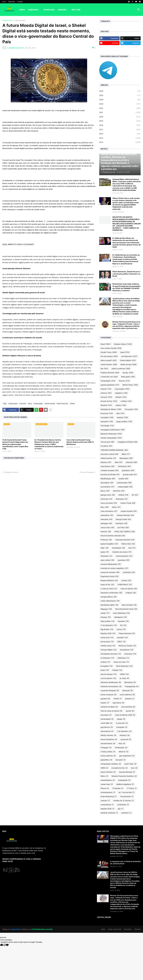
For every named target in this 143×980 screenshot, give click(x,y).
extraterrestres (108, 744)
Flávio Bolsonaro (124, 666)
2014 (120, 142)
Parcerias (128, 929)
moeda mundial (50, 404)
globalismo (128, 470)
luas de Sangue (109, 674)
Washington (126, 458)
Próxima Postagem (87, 472)
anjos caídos (107, 560)
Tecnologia (49, 10)
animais (126, 580)
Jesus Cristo (107, 528)
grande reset (130, 475)
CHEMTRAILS (125, 585)
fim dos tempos (109, 356)
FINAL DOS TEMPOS (125, 532)
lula (104, 369)
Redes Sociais (129, 365)
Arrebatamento (108, 792)
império (105, 703)
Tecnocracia (107, 442)
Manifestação (108, 479)
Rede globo (128, 377)
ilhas (122, 744)
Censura (106, 397)
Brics (105, 507)
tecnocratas (107, 642)
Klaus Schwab (129, 605)
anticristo (131, 462)
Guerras (124, 381)
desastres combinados (111, 593)
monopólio (122, 727)
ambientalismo (108, 780)
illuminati (106, 405)
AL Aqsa (124, 678)
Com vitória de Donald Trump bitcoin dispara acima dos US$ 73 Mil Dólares (80, 442)
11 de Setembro (109, 625)
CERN (104, 768)
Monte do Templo (127, 646)
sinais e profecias (121, 369)
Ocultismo (106, 446)
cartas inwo (107, 638)
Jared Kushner (109, 365)
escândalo (129, 572)
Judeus (121, 405)
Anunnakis (106, 715)
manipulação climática (111, 764)
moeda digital (38, 404)
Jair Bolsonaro (129, 356)
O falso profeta (108, 752)
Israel (30, 404)
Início (4, 2)
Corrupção (131, 409)
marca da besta (109, 503)
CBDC (121, 642)
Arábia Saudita (108, 458)
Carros (121, 629)
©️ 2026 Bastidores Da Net (42, 929)
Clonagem (106, 748)
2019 (120, 121)
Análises (62, 10)
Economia (23, 404)
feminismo (121, 523)
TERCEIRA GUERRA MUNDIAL (114, 450)
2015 (120, 138)
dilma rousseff (109, 360)
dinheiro (121, 397)
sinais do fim (107, 585)
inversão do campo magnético (114, 568)
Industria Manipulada (111, 564)
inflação (117, 670)
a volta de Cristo (109, 589)
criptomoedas (20, 20)
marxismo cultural (109, 454)
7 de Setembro (124, 731)
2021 (120, 112)
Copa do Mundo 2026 (125, 715)
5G (135, 495)
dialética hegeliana (125, 784)
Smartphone (127, 650)
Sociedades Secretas (111, 654)
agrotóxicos (107, 727)
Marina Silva (128, 544)
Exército (106, 532)
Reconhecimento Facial (126, 609)
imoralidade (118, 548)
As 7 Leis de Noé (126, 792)
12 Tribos (132, 788)
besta (105, 670)
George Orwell (123, 519)
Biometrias (130, 682)
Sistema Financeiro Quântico (124, 776)
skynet (130, 711)
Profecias (106, 540)
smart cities (130, 764)
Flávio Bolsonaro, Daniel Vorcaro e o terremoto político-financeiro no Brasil (126, 274)
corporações (122, 389)
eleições (122, 417)
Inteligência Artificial (128, 442)
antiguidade (124, 780)
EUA (132, 548)
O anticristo (122, 723)
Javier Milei (106, 723)
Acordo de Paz (109, 401)
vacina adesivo (108, 678)
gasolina (105, 699)
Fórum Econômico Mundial (113, 536)
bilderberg (123, 658)
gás (120, 809)
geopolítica (106, 760)
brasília (123, 479)
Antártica (125, 735)
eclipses (131, 593)
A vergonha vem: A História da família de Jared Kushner (125, 862)
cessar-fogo (107, 784)
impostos (123, 621)
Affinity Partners (108, 735)
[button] (139, 10)
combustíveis (107, 805)
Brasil (106, 344)
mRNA (124, 674)
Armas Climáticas (109, 739)
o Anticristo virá (109, 377)
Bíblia (126, 454)
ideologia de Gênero (111, 409)
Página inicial (7, 20)
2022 (120, 108)
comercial (126, 739)
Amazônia (106, 519)
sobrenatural (107, 731)
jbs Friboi (123, 528)
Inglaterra (121, 393)
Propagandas (132, 686)
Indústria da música (122, 552)
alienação (128, 691)
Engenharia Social (110, 576)
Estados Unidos (123, 344)
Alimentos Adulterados (111, 682)
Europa (128, 373)
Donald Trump (109, 352)
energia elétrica (109, 597)
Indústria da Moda (109, 707)
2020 (120, 117)
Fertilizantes (121, 748)
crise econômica (109, 511)
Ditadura (106, 462)
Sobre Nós (12, 2)
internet (106, 389)
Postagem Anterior (11, 472)
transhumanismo (124, 556)
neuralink (122, 638)
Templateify (16, 929)
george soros (108, 495)
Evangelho (107, 666)
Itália (119, 462)
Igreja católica (124, 422)
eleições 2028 (107, 809)
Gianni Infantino (108, 772)
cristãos (126, 401)
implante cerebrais (109, 813)
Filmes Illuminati (127, 633)
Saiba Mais (33, 10)
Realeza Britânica (109, 580)
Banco (105, 491)
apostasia (124, 560)
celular (105, 613)
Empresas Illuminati (125, 540)
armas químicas (108, 756)
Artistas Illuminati (125, 515)
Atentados (122, 499)
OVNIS (118, 699)
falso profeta (107, 621)
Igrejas (121, 719)
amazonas (130, 654)
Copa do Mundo (129, 589)
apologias (106, 523)
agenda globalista (110, 385)
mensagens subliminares (113, 430)
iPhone (105, 788)
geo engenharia (127, 756)
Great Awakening (109, 796)
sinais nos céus (121, 662)
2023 (120, 104)
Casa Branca (108, 466)
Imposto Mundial (127, 772)
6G (123, 625)
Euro (134, 768)
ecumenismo (107, 487)
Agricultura (118, 703)
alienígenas (120, 617)
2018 (120, 125)
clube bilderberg (121, 613)
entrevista (106, 499)
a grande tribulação (110, 691)
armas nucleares (109, 695)
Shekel (72, 404)
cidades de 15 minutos (123, 801)
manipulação (108, 381)
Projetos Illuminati (110, 373)
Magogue (106, 609)
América (106, 393)
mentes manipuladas (111, 438)
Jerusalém (107, 417)
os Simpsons (107, 658)
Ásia (120, 413)
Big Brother (107, 629)
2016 (120, 134)
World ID (124, 752)
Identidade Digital (109, 605)
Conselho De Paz (120, 768)
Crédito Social (108, 646)
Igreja (105, 552)
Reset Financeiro (62, 404)
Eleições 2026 (108, 633)
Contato (20, 2)
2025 (120, 95)
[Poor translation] (6, 945)
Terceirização (127, 796)
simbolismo (107, 515)
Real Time (76, 10)
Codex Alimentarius (110, 601)
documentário (128, 707)
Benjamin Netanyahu (111, 434)
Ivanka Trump (128, 503)
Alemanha (107, 422)
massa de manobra (110, 572)
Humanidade (107, 719)
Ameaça (106, 617)
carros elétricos (127, 695)
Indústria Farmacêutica (111, 686)
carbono (105, 801)
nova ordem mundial (111, 348)
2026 (120, 91)
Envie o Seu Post (115, 929)
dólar (105, 548)
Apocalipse (107, 483)
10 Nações (118, 788)
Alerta (116, 507)
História (123, 495)
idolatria (130, 699)
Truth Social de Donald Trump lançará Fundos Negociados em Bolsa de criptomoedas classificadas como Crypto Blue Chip (15, 444)
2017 (120, 130)
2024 (120, 100)
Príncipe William (109, 650)
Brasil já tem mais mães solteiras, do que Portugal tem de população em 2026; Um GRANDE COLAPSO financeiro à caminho (126, 287)
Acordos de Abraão (110, 475)
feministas (106, 556)
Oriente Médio (128, 360)
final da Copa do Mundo (111, 711)
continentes (123, 805)
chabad (105, 662)
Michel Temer (130, 385)
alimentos (119, 491)
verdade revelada (110, 470)
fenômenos (124, 466)
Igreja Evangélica (109, 544)
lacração (120, 760)
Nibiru (104, 776)
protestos (126, 813)
